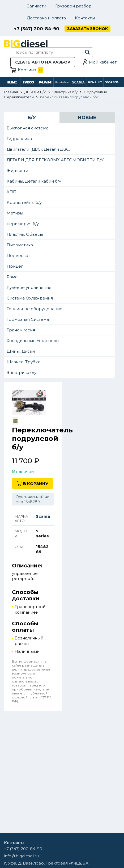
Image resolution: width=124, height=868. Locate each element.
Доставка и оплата (46, 18)
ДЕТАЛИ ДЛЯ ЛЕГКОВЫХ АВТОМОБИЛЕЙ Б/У (55, 160)
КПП (12, 192)
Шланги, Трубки (23, 362)
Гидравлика (19, 139)
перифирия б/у (23, 224)
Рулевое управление (29, 287)
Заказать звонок (87, 29)
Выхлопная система (28, 128)
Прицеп (15, 266)
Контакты (85, 18)
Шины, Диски (21, 351)
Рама (12, 277)
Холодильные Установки (33, 341)
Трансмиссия (21, 330)
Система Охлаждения (30, 298)
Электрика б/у (22, 372)
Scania (43, 516)
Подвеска (17, 256)
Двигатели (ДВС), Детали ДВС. (38, 149)
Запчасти (37, 6)
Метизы (15, 213)
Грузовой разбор (73, 6)
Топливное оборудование (35, 309)
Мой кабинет (103, 62)
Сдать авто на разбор (43, 62)
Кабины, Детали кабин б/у (34, 181)
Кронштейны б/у (24, 202)
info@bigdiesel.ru (21, 856)
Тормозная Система (28, 319)
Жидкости (17, 170)
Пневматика (20, 245)
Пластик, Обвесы (25, 234)
